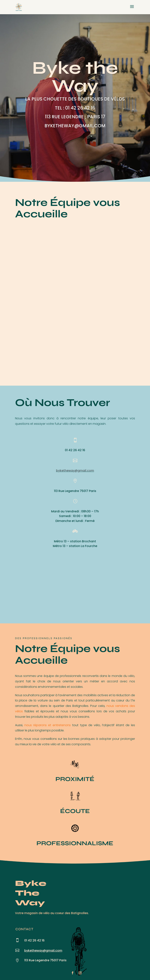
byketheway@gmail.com (75, 471)
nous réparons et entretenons (48, 725)
